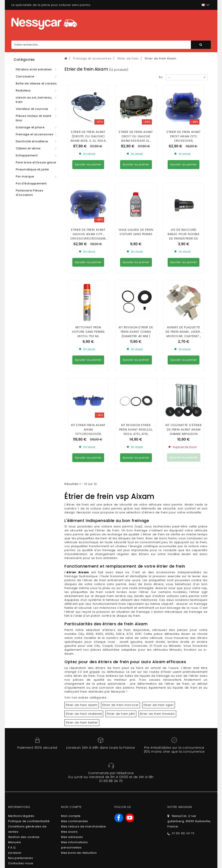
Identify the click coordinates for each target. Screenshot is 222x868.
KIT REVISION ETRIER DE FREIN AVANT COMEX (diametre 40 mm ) (136, 252)
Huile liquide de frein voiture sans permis (136, 192)
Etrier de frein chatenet (84, 594)
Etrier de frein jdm (121, 594)
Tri (161, 77)
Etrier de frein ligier (159, 585)
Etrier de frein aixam (82, 585)
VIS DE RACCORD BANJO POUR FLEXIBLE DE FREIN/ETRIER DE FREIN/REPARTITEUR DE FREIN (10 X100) (184, 199)
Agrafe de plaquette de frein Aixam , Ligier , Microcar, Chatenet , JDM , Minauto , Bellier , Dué (184, 256)
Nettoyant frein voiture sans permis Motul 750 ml (88, 252)
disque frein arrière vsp (114, 476)
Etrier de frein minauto (157, 594)
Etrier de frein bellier (82, 603)
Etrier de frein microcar (121, 585)
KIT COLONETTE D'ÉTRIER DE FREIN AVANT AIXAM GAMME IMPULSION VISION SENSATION (184, 312)
